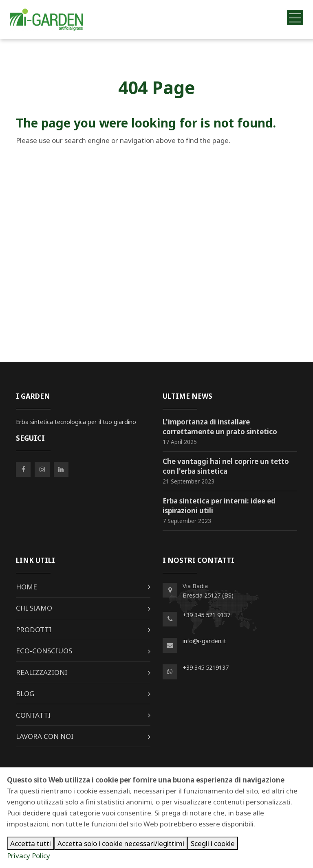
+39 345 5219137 (206, 667)
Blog (25, 693)
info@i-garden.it (204, 641)
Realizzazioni (42, 672)
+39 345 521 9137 (206, 615)
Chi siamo (34, 608)
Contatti (33, 715)
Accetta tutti (31, 843)
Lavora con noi (45, 736)
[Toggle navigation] (295, 17)
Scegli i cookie (213, 843)
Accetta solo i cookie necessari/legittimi (121, 843)
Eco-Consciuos (44, 651)
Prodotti (34, 630)
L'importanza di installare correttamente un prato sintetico (220, 427)
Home (26, 587)
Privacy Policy (29, 856)
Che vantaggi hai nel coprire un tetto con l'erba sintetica (226, 466)
